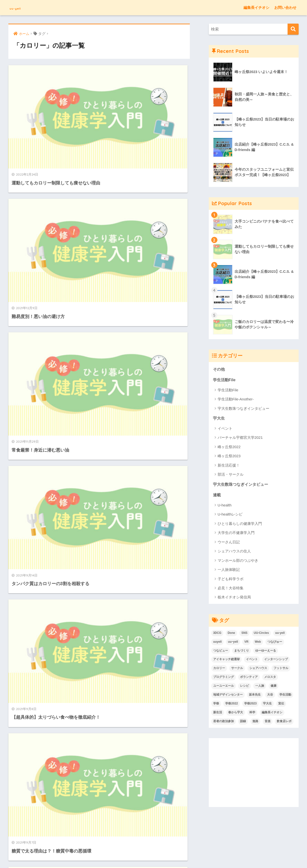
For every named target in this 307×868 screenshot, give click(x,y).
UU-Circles (192, 838)
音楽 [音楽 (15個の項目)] (268, 722)
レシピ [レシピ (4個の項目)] (244, 687)
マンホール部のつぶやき (238, 562)
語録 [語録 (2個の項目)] (243, 722)
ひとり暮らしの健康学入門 (240, 525)
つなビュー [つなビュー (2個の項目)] (221, 652)
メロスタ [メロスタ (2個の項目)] (270, 678)
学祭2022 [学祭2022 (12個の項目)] (232, 705)
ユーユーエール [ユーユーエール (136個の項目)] (224, 687)
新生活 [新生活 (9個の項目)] (218, 714)
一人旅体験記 (229, 571)
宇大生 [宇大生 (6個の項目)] (267, 705)
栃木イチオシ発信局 (234, 598)
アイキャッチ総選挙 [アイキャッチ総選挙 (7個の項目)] (226, 660)
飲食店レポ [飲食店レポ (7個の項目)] (284, 722)
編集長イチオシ (256, 8)
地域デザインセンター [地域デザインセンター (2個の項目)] (228, 696)
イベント (225, 429)
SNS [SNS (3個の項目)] (244, 634)
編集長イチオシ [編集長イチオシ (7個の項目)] (272, 714)
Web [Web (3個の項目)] (258, 643)
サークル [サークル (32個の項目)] (237, 669)
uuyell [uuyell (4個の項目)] (218, 643)
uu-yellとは (115, 838)
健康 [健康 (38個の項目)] (274, 687)
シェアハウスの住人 (234, 552)
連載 (217, 496)
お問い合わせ (285, 8)
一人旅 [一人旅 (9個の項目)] (260, 687)
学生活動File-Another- (236, 400)
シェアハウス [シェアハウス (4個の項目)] (258, 669)
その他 (219, 369)
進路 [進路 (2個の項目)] (255, 722)
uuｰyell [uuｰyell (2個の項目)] (233, 643)
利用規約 (134, 838)
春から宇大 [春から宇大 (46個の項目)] (236, 714)
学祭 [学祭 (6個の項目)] (216, 705)
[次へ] (118, 513)
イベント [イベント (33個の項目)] (252, 660)
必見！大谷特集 (231, 589)
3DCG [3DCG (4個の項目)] (217, 634)
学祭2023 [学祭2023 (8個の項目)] (250, 705)
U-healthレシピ (230, 515)
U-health (225, 506)
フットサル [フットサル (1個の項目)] (281, 669)
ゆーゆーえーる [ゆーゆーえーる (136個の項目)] (266, 652)
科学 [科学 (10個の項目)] (252, 714)
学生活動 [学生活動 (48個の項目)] (285, 696)
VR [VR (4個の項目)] (246, 643)
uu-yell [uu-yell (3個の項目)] (280, 634)
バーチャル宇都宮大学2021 (240, 438)
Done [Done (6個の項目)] (231, 634)
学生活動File (225, 380)
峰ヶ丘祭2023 (229, 457)
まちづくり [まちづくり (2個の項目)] (242, 652)
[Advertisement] (254, 774)
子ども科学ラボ (231, 580)
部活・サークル (231, 475)
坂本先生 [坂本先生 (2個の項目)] (255, 696)
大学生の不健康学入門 (236, 534)
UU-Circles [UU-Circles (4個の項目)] (261, 634)
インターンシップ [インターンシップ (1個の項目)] (276, 660)
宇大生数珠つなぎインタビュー (243, 409)
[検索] (293, 29)
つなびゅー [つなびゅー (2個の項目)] (275, 643)
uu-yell (20, 8)
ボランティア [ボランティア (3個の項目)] (249, 678)
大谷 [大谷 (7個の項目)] (270, 696)
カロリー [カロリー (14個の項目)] (219, 669)
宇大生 (219, 419)
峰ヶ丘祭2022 (229, 448)
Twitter (175, 838)
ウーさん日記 (229, 543)
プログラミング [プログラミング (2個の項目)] (224, 678)
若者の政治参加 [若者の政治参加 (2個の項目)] (224, 722)
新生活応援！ (229, 466)
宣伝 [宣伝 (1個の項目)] (281, 705)
